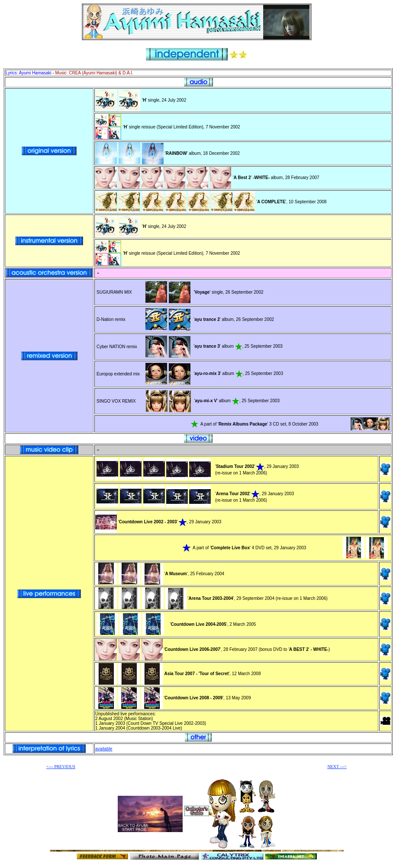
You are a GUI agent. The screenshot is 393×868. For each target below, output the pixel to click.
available (104, 749)
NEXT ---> (337, 767)
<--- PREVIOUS (61, 767)
